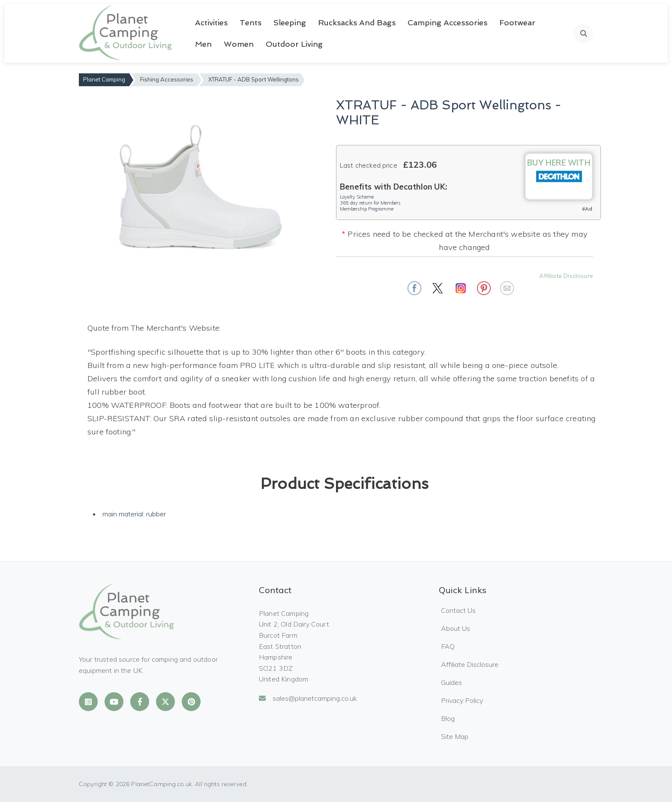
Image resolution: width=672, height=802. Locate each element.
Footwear (517, 23)
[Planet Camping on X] (165, 702)
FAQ (448, 646)
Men (203, 44)
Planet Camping (104, 79)
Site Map (455, 736)
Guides (451, 682)
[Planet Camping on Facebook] (140, 702)
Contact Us (458, 610)
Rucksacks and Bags (357, 23)
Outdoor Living (294, 44)
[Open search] (583, 34)
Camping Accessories (447, 23)
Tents (250, 23)
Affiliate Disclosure (566, 276)
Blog (448, 718)
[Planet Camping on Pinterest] (191, 702)
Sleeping (290, 23)
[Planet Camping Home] (126, 33)
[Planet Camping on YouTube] (114, 702)
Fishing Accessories (167, 79)
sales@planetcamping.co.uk (308, 698)
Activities (211, 23)
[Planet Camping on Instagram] (88, 702)
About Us (456, 628)
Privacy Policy (462, 700)
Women (239, 44)
